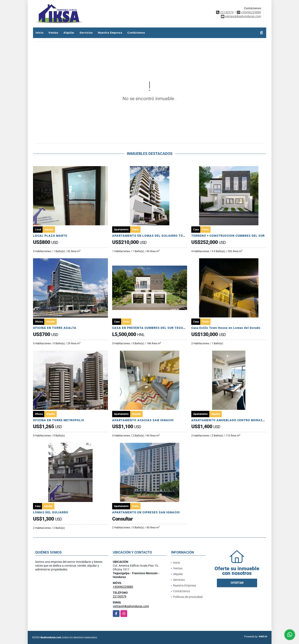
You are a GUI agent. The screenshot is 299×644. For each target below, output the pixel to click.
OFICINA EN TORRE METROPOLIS (59, 420)
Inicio (39, 33)
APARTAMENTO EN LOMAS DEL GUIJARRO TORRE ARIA (155, 236)
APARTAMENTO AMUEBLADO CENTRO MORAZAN (229, 420)
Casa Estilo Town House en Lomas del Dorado (226, 328)
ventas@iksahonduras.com (131, 606)
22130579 (227, 12)
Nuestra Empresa (110, 33)
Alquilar (69, 33)
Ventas (53, 33)
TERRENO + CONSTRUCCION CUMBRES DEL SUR (228, 236)
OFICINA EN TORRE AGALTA (55, 328)
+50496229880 (251, 12)
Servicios (86, 33)
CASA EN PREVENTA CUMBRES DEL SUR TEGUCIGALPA (155, 328)
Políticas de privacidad (188, 597)
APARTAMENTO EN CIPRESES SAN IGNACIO (146, 512)
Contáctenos (136, 33)
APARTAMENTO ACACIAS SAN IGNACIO (143, 420)
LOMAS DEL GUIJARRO (51, 512)
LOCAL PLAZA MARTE (50, 236)
